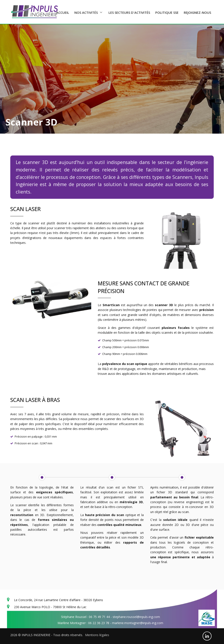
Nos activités (86, 12)
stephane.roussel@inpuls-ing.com (136, 617)
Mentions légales (97, 635)
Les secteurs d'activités (129, 12)
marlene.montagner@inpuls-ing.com (138, 623)
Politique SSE (167, 12)
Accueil (63, 12)
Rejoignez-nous (197, 12)
